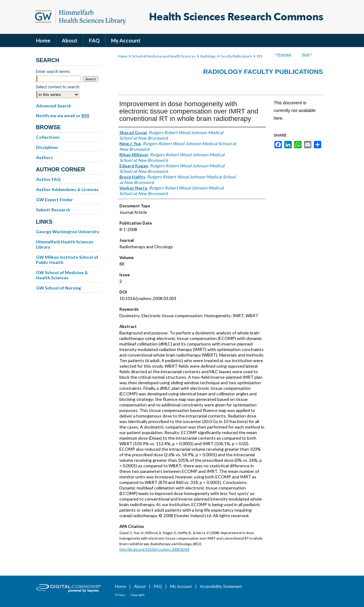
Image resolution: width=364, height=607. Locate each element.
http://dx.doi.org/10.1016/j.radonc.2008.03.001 (154, 549)
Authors (44, 157)
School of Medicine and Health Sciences (164, 56)
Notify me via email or (63, 116)
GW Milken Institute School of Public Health (67, 260)
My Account (181, 586)
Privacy (120, 595)
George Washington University (68, 232)
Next (306, 54)
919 (259, 56)
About (140, 586)
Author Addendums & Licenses (67, 189)
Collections (48, 137)
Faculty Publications (236, 56)
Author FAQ (48, 179)
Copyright (138, 595)
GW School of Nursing (58, 288)
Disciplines (47, 147)
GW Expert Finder (54, 200)
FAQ (158, 586)
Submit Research (53, 210)
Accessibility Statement (221, 586)
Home (123, 56)
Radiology (208, 56)
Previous (284, 54)
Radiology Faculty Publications (263, 72)
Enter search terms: (53, 71)
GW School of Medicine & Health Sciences (62, 275)
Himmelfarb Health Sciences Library (65, 244)
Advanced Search (54, 106)
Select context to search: (58, 87)
